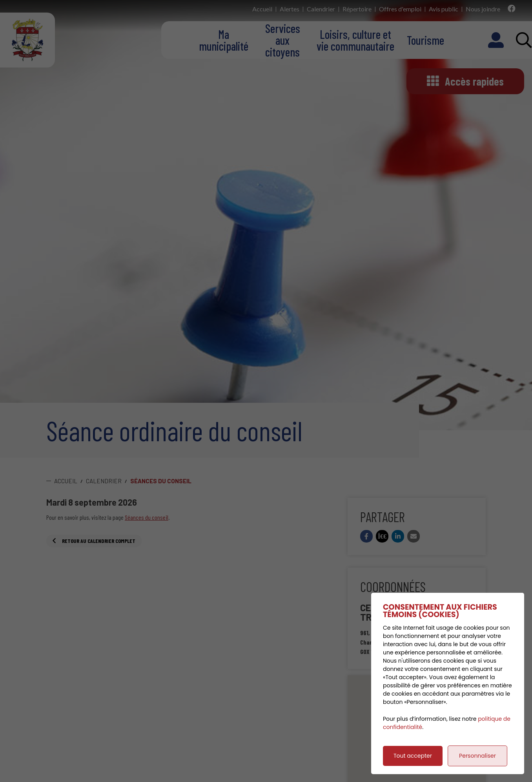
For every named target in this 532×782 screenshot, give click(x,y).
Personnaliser (477, 756)
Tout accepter (413, 756)
